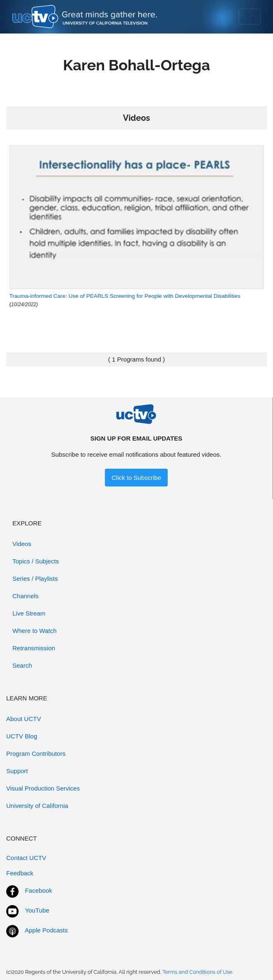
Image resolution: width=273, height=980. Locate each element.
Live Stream (29, 613)
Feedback (20, 873)
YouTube (37, 910)
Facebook (38, 890)
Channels (25, 596)
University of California (37, 806)
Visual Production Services (43, 788)
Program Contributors (36, 754)
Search (22, 665)
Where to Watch (34, 631)
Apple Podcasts (46, 930)
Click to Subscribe (136, 478)
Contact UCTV (26, 858)
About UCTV (24, 719)
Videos (22, 544)
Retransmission (34, 648)
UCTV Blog (22, 736)
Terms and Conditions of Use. (198, 972)
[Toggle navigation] (250, 17)
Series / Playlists (35, 579)
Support (17, 771)
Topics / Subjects (36, 561)
